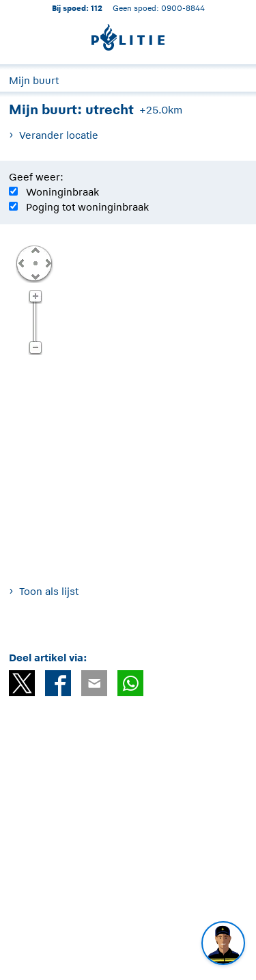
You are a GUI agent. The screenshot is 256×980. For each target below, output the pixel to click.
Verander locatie (59, 135)
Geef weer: (36, 177)
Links (21, 263)
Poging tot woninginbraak (87, 207)
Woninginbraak (62, 192)
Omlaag (35, 276)
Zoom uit (35, 348)
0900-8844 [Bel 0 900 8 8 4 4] (183, 8)
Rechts (47, 263)
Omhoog (35, 250)
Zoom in (35, 297)
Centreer (35, 263)
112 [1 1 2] (97, 8)
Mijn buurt (34, 80)
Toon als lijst (49, 591)
